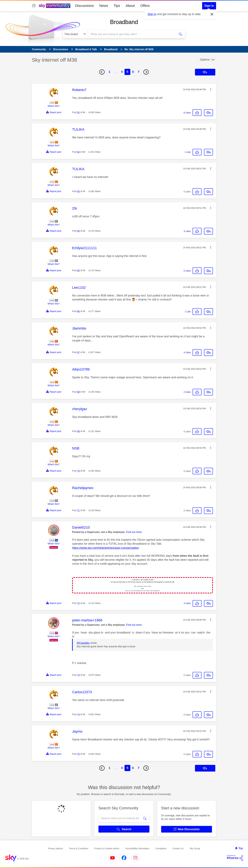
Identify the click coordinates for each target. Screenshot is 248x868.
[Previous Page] (102, 72)
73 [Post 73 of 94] (78, 675)
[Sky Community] (55, 6)
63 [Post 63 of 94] (78, 191)
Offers (145, 6)
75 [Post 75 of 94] (78, 754)
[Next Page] (146, 72)
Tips (117, 6)
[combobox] (132, 34)
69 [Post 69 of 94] (78, 431)
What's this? (54, 106)
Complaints (161, 848)
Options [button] (205, 60)
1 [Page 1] (109, 72)
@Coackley (83, 643)
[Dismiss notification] (212, 14)
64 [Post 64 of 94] (78, 231)
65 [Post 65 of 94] (78, 270)
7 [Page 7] (139, 72)
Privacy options (55, 848)
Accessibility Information (137, 848)
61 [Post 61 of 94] (78, 112)
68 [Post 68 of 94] (78, 392)
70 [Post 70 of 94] (78, 471)
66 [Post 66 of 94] (78, 311)
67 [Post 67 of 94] (78, 352)
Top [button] (241, 848)
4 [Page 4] (122, 72)
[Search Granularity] (75, 34)
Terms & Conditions (79, 848)
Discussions (84, 6)
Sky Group (195, 848)
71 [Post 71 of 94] (78, 510)
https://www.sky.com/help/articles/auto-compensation (106, 548)
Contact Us (178, 848)
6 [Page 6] (133, 72)
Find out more (134, 532)
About (130, 6)
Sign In (209, 6)
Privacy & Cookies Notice (107, 848)
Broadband (124, 22)
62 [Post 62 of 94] (78, 152)
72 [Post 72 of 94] (78, 603)
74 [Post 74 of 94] (78, 714)
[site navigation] (34, 6)
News (104, 6)
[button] (211, 89)
